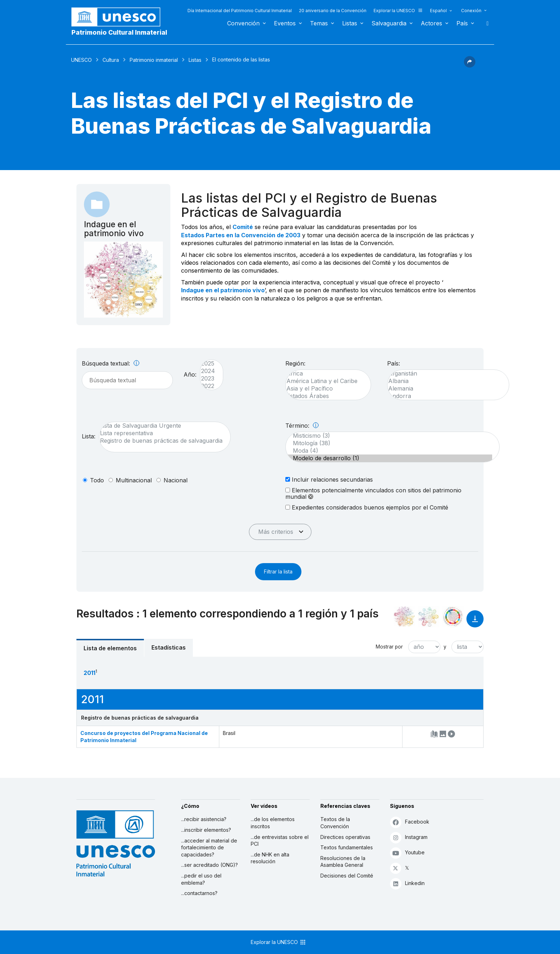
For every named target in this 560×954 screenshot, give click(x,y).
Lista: (89, 436)
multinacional (134, 480)
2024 (208, 371)
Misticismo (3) (389, 436)
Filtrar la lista (278, 572)
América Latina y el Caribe (325, 381)
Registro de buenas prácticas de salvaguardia (161, 441)
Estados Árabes (325, 396)
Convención (243, 23)
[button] (470, 65)
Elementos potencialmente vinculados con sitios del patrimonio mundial (373, 493)
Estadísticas (169, 647)
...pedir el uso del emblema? (201, 879)
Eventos (285, 23)
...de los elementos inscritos (273, 823)
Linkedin (407, 883)
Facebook (410, 822)
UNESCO (81, 60)
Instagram (409, 837)
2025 (208, 364)
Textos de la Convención (335, 823)
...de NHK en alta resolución (270, 858)
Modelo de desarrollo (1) (389, 458)
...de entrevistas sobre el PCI (280, 841)
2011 (89, 673)
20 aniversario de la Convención (333, 11)
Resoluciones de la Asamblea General (343, 862)
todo (97, 480)
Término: (302, 426)
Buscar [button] (485, 23)
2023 (208, 379)
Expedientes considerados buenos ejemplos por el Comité (367, 507)
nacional (176, 480)
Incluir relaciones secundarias (329, 479)
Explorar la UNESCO (398, 11)
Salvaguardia (389, 23)
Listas (350, 23)
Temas (319, 23)
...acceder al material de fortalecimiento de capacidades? (209, 848)
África (325, 374)
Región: (295, 363)
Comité (243, 227)
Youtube (407, 853)
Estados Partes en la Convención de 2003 (241, 235)
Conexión (471, 11)
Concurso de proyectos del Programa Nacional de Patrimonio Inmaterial (144, 737)
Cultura (111, 60)
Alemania (445, 389)
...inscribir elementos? (206, 830)
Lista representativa (161, 433)
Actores (431, 23)
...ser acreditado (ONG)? (209, 865)
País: (394, 363)
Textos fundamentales (347, 847)
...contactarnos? (199, 893)
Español (438, 11)
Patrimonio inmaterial (154, 60)
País (462, 23)
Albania (445, 381)
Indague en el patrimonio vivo (223, 290)
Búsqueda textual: (111, 363)
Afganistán (445, 374)
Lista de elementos (110, 648)
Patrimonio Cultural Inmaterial (119, 32)
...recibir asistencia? (204, 819)
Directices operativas (345, 837)
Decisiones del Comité (347, 876)
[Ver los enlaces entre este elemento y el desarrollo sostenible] (453, 617)
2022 (208, 386)
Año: (190, 374)
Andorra (445, 396)
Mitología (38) (389, 443)
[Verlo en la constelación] (404, 617)
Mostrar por (389, 647)
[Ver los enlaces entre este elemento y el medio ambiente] (429, 617)
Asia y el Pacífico (325, 389)
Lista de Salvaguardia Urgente (161, 426)
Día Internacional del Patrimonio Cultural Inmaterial (240, 11)
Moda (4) (389, 451)
